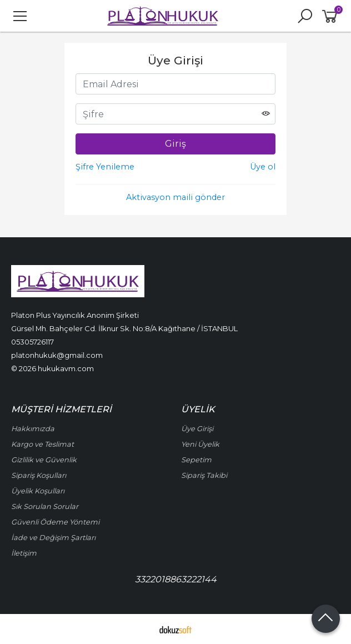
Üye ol (263, 167)
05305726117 (32, 342)
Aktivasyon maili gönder (175, 197)
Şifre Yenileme (105, 167)
